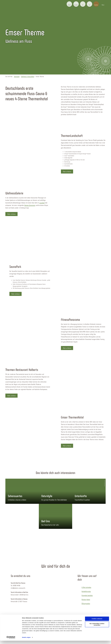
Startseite (17, 76)
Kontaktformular (86, 591)
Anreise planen (86, 599)
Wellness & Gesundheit (28, 76)
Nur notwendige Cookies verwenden (97, 628)
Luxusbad (42, 203)
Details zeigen (26, 641)
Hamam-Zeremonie (30, 205)
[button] (69, 4)
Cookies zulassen (97, 622)
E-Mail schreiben (86, 587)
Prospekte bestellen (87, 595)
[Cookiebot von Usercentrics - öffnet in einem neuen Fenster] (11, 641)
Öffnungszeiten (86, 603)
